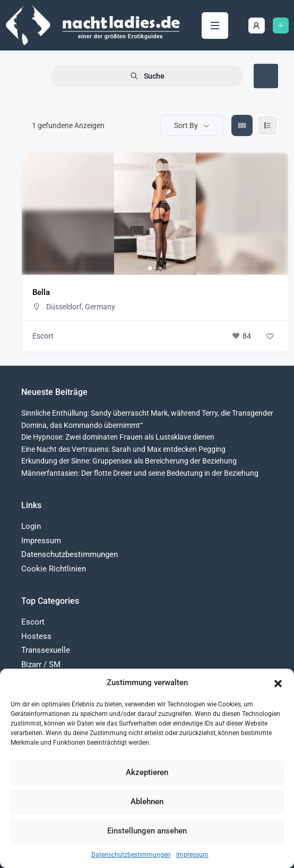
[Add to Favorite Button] (270, 336)
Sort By (186, 125)
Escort (43, 336)
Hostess (36, 636)
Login (31, 526)
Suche (147, 76)
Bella (41, 292)
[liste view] (267, 125)
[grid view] (242, 125)
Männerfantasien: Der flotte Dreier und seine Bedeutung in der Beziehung (140, 473)
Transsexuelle (46, 650)
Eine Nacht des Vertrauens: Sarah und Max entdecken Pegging (123, 449)
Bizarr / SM (41, 664)
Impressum (192, 855)
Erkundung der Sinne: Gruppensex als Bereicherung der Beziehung (129, 461)
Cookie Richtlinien (54, 569)
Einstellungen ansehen (147, 831)
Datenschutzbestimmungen (131, 855)
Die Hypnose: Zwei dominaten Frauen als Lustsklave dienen (118, 437)
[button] (278, 682)
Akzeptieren (147, 772)
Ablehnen (147, 802)
